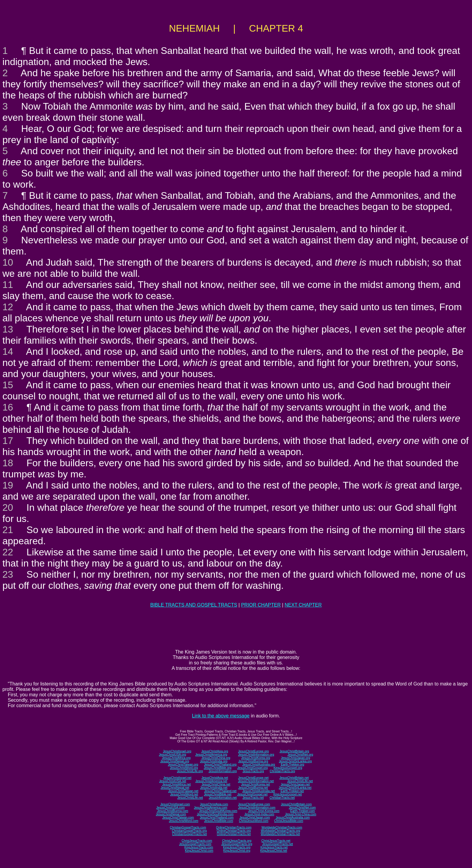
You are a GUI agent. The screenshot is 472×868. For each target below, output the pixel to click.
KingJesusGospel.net (288, 794)
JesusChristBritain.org (294, 751)
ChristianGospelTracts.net (189, 834)
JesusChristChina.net (216, 784)
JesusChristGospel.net (252, 794)
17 (8, 441)
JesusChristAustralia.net (259, 791)
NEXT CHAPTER (303, 605)
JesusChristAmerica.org (211, 755)
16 (8, 407)
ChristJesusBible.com (289, 821)
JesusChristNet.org (300, 755)
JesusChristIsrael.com (175, 804)
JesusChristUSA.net (173, 781)
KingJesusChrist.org (237, 851)
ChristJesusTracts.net (276, 841)
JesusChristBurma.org (253, 761)
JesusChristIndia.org (214, 761)
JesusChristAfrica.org (176, 758)
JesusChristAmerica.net (211, 781)
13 (8, 329)
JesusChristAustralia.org (259, 765)
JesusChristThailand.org (220, 765)
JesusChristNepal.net (175, 788)
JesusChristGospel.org (252, 768)
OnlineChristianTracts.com (234, 827)
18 (8, 463)
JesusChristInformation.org (256, 755)
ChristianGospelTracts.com (188, 827)
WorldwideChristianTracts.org (280, 831)
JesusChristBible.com (219, 821)
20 (8, 507)
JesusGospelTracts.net (278, 844)
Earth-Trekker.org (292, 765)
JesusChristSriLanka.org (295, 761)
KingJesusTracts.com (199, 847)
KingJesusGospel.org (288, 768)
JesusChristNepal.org (175, 761)
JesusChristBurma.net (253, 788)
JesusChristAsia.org (215, 751)
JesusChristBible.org (218, 768)
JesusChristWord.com (184, 821)
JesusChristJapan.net (295, 784)
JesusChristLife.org (190, 771)
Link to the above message (221, 716)
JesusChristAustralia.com (293, 818)
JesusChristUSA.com (170, 808)
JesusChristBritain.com (296, 804)
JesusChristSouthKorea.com (218, 811)
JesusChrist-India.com (259, 814)
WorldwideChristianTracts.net (280, 834)
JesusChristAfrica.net (176, 784)
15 (8, 385)
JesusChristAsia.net (215, 778)
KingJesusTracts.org (237, 847)
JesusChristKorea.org (256, 758)
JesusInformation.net (223, 798)
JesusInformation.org (223, 771)
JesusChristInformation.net (256, 781)
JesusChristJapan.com (255, 818)
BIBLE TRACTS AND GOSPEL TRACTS (194, 605)
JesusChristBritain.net (294, 778)
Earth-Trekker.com (303, 811)
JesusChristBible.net (217, 794)
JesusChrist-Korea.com (264, 811)
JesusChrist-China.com (301, 814)
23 (8, 574)
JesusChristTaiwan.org (183, 765)
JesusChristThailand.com (217, 818)
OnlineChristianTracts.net (234, 834)
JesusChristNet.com (302, 808)
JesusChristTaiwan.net (183, 791)
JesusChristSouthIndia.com (215, 814)
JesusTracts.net (253, 798)
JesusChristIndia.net (214, 788)
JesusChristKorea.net (256, 784)
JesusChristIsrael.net (177, 778)
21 (8, 530)
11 (8, 285)
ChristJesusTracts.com (197, 841)
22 (8, 552)
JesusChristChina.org (216, 758)
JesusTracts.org (253, 771)
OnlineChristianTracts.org (234, 831)
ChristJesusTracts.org (237, 841)
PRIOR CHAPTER (261, 605)
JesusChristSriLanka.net (295, 788)
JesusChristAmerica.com (211, 808)
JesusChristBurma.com (173, 811)
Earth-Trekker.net (292, 791)
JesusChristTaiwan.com (178, 818)
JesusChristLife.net (300, 781)
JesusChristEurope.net (253, 778)
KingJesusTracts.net (274, 847)
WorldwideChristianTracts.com (282, 827)
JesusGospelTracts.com (195, 844)
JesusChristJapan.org (295, 758)
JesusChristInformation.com (257, 808)
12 (8, 307)
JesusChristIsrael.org (177, 751)
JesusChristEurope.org (253, 751)
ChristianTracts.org (282, 771)
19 (8, 485)
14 (8, 351)
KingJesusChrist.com (199, 851)
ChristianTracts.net (282, 798)
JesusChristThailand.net (220, 791)
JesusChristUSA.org (172, 755)
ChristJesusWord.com (254, 821)
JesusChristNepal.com (171, 814)
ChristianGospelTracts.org (189, 831)
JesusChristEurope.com (254, 804)
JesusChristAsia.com (214, 804)
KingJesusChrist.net (274, 851)
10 (8, 262)
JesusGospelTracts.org (237, 844)
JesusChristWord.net (184, 794)
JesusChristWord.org (184, 768)
